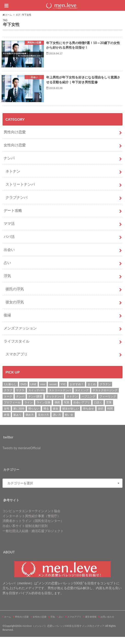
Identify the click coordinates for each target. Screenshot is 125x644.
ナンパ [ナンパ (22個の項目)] (20, 403)
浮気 (7, 283)
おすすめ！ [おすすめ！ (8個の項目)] (77, 391)
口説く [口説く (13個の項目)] (98, 409)
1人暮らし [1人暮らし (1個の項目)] (10, 391)
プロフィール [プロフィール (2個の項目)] (12, 409)
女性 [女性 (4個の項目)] (7, 416)
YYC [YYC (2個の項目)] (63, 391)
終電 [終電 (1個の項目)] (7, 422)
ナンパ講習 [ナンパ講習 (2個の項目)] (35, 403)
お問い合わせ (107, 624)
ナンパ (9, 165)
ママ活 (9, 230)
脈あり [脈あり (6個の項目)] (17, 422)
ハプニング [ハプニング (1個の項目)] (88, 403)
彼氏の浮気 (15, 296)
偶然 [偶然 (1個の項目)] (57, 409)
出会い (9, 257)
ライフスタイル (17, 348)
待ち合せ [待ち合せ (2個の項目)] (88, 416)
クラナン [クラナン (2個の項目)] (105, 391)
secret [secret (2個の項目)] (53, 391)
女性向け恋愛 (15, 152)
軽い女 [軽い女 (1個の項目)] (69, 422)
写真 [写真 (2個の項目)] (67, 409)
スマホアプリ (17, 361)
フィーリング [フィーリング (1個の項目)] (108, 403)
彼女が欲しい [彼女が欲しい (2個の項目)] (71, 416)
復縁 (7, 322)
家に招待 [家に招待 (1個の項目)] (19, 416)
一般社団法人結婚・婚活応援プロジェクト (33, 538)
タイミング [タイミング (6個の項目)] (82, 397)
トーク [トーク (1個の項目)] (8, 403)
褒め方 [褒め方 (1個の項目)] (30, 422)
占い (7, 270)
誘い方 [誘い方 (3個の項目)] (57, 422)
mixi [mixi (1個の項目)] (43, 391)
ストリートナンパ (20, 191)
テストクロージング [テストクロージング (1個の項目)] (105, 397)
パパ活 (9, 244)
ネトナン (13, 178)
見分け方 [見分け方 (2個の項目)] (43, 422)
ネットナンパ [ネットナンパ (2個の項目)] (54, 403)
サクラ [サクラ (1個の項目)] (20, 397)
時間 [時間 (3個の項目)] (110, 416)
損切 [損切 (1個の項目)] (101, 416)
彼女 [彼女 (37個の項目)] (56, 416)
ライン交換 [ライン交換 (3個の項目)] (43, 409)
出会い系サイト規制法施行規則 (25, 533)
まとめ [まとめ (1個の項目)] (92, 391)
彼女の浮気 (15, 309)
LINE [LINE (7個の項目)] (34, 391)
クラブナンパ (17, 204)
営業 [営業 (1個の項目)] (109, 409)
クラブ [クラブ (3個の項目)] (8, 397)
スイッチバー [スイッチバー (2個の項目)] (37, 397)
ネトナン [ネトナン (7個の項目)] (72, 403)
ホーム (8, 624)
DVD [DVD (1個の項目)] (23, 391)
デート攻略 (13, 217)
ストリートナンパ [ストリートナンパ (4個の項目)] (60, 397)
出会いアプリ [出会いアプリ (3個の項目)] (82, 409)
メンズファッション (20, 335)
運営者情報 (91, 624)
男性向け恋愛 (15, 139)
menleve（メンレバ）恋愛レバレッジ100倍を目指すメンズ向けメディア (63, 633)
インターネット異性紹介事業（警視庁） (31, 523)
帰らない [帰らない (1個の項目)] (34, 416)
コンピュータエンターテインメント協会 (31, 518)
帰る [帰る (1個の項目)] (46, 416)
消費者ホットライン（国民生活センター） (33, 528)
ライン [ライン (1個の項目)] (28, 409)
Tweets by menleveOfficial (21, 455)
